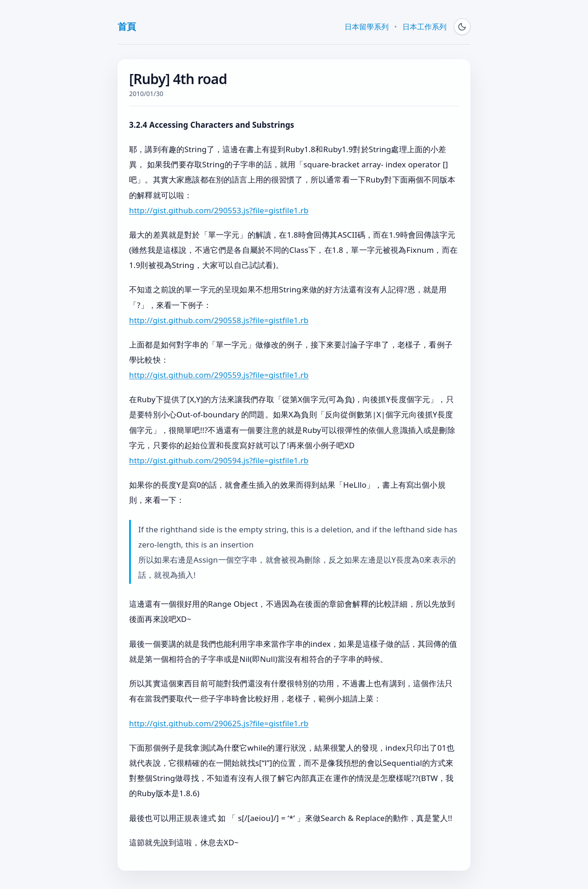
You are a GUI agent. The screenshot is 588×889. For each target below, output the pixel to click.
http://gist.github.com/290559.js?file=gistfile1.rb (219, 375)
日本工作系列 (424, 27)
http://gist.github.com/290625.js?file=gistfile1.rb (219, 723)
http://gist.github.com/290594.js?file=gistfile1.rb (219, 460)
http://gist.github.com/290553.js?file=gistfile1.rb (219, 210)
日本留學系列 (367, 27)
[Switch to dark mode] (462, 27)
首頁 (127, 26)
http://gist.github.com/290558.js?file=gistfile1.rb (219, 320)
